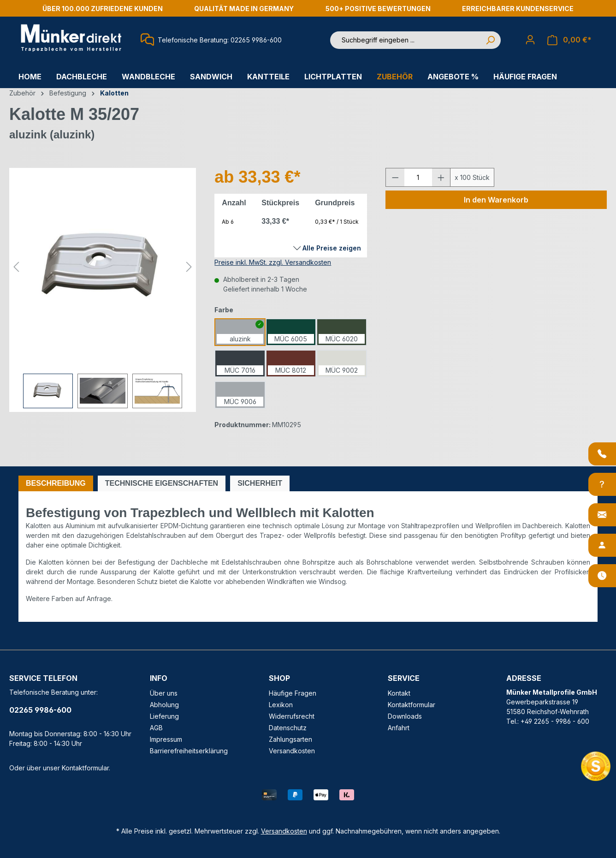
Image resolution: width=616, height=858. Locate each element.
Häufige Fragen (293, 693)
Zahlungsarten (290, 739)
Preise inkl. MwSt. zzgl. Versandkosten (273, 262)
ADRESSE (524, 678)
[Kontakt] (602, 515)
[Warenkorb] (569, 40)
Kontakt (399, 693)
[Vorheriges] (16, 267)
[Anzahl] (418, 177)
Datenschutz (288, 728)
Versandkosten (292, 751)
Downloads (405, 716)
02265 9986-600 (40, 710)
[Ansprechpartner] (602, 545)
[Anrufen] (602, 454)
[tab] (56, 483)
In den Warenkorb (496, 200)
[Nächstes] (189, 267)
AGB (156, 728)
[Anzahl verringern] (395, 177)
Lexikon (281, 705)
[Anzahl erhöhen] (441, 177)
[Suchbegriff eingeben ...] (405, 40)
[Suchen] (490, 40)
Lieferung (164, 716)
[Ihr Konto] (530, 40)
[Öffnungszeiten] (602, 576)
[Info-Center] (602, 484)
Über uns (164, 693)
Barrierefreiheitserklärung (189, 751)
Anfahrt (399, 728)
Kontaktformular (85, 768)
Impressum (166, 739)
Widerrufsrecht (292, 716)
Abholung (164, 705)
